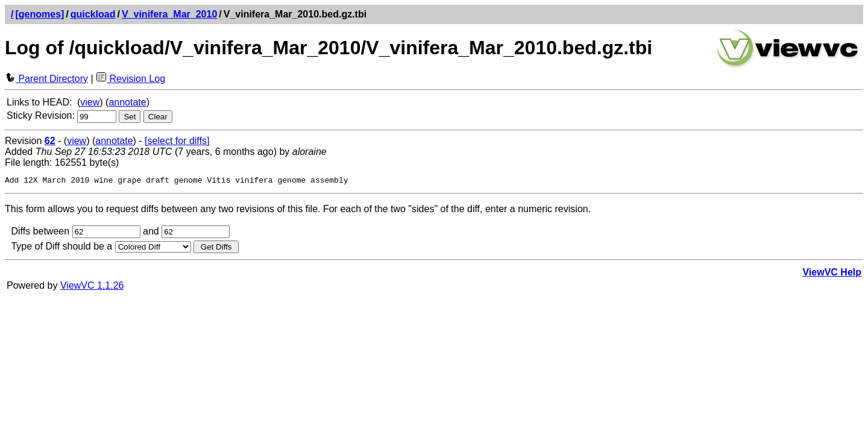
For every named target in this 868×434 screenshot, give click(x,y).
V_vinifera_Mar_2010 (169, 14)
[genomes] (39, 14)
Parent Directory (46, 79)
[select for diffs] (177, 141)
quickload (93, 14)
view (90, 102)
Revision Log (131, 79)
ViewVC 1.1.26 (92, 287)
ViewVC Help (832, 274)
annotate (127, 102)
